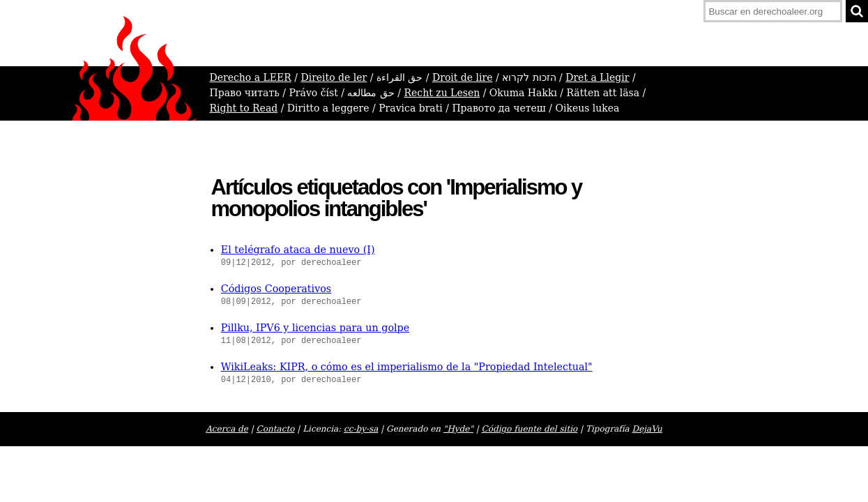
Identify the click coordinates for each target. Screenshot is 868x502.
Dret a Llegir (597, 77)
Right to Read (244, 108)
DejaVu (647, 429)
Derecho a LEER (251, 77)
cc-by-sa (361, 429)
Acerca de (227, 429)
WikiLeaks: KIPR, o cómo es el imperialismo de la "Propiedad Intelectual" (407, 367)
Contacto (276, 429)
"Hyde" (458, 429)
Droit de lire (463, 77)
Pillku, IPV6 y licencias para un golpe (315, 328)
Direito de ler (334, 77)
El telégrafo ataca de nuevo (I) (298, 250)
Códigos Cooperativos (276, 289)
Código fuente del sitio (530, 429)
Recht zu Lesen (442, 93)
